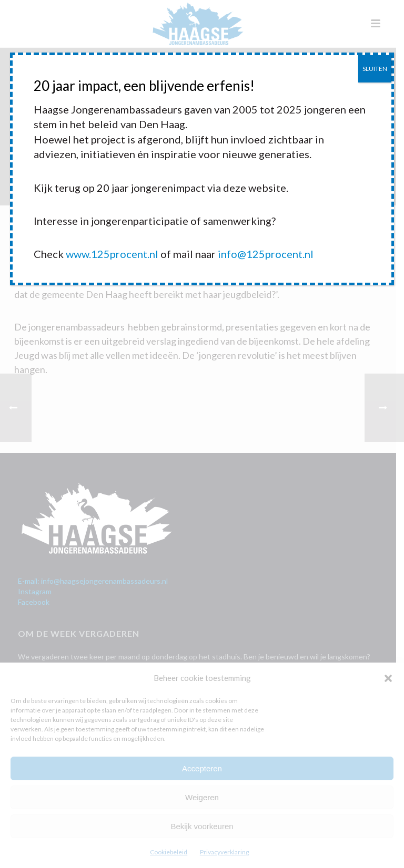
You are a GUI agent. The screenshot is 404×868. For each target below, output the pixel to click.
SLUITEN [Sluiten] (375, 69)
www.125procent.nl (112, 254)
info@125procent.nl (266, 254)
